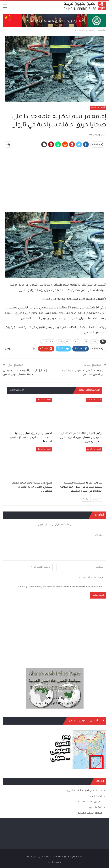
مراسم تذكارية (48, 341)
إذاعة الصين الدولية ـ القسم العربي (85, 791)
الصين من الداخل (98, 108)
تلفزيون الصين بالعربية (90, 802)
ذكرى (60, 341)
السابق (97, 499)
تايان (86, 341)
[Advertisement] (54, 178)
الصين (95, 341)
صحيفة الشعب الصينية (90, 813)
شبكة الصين (96, 807)
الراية (51, 862)
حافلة (77, 341)
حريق (68, 341)
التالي (86, 499)
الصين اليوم (96, 796)
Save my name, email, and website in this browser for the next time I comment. (60, 587)
